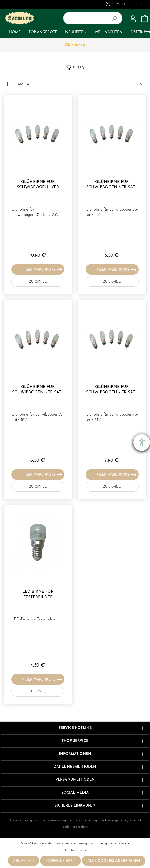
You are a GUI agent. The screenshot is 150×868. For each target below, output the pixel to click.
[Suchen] (116, 18)
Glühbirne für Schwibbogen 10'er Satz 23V (38, 185)
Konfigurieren (61, 861)
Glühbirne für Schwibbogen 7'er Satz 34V (112, 390)
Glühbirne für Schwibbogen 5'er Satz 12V (112, 185)
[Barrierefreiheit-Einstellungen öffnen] (142, 442)
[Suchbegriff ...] (87, 18)
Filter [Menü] (75, 67)
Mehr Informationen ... (75, 850)
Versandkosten (77, 821)
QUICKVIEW (45, 281)
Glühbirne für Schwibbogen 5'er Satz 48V (38, 390)
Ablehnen (23, 861)
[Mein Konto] (133, 19)
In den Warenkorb (41, 268)
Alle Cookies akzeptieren (114, 861)
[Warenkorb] (145, 19)
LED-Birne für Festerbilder (38, 594)
